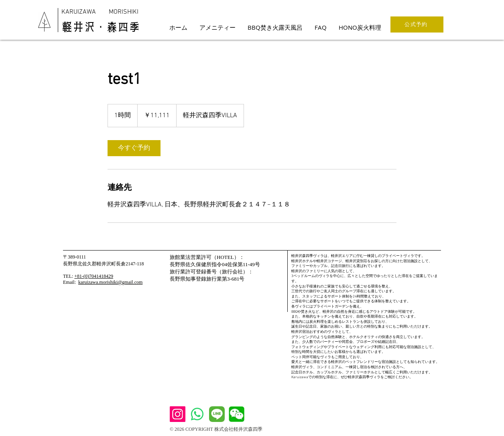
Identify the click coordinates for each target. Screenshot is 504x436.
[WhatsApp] (197, 414)
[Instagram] (178, 414)
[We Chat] (237, 414)
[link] (134, 148)
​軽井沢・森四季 (101, 27)
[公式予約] (417, 24)
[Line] (217, 414)
